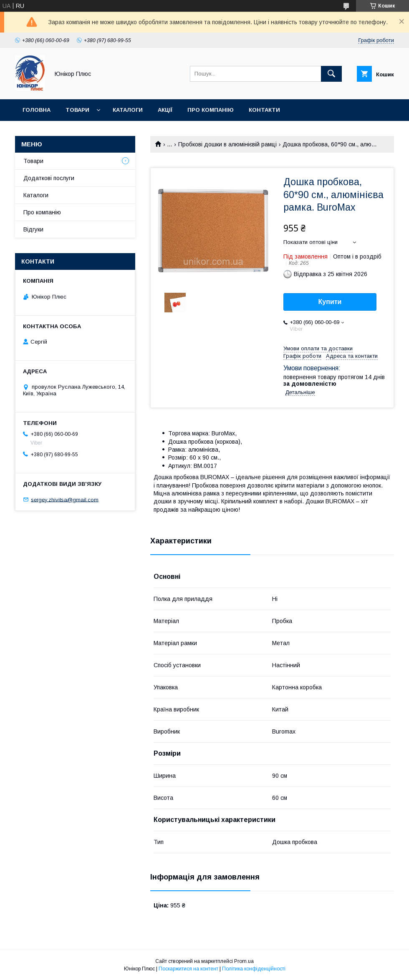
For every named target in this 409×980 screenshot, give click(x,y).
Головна (37, 110)
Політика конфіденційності (254, 969)
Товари (77, 110)
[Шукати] (331, 74)
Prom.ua (244, 961)
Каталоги (128, 110)
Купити (330, 302)
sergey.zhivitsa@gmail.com (65, 499)
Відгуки (33, 229)
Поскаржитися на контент (188, 969)
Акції (165, 110)
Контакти (264, 110)
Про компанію (211, 110)
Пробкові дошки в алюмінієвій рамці (227, 144)
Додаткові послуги (49, 178)
